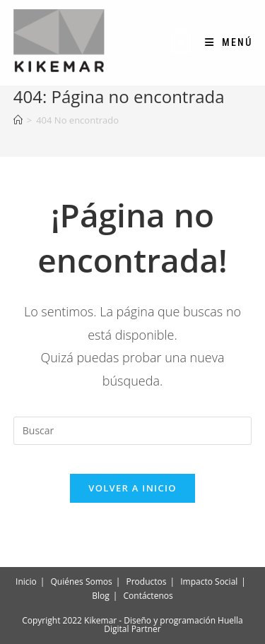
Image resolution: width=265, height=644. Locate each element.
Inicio (26, 582)
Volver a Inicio (132, 488)
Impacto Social (209, 582)
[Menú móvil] (223, 42)
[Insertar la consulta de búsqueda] (133, 431)
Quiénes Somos (82, 582)
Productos (147, 582)
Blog (101, 596)
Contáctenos (148, 596)
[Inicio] (18, 120)
